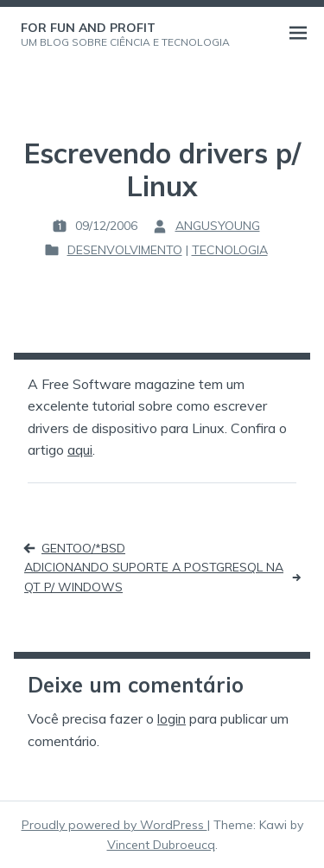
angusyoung (218, 226)
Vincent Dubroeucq (161, 845)
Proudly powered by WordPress (114, 825)
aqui (80, 450)
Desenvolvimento (125, 250)
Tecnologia (230, 250)
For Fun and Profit (88, 28)
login (172, 718)
